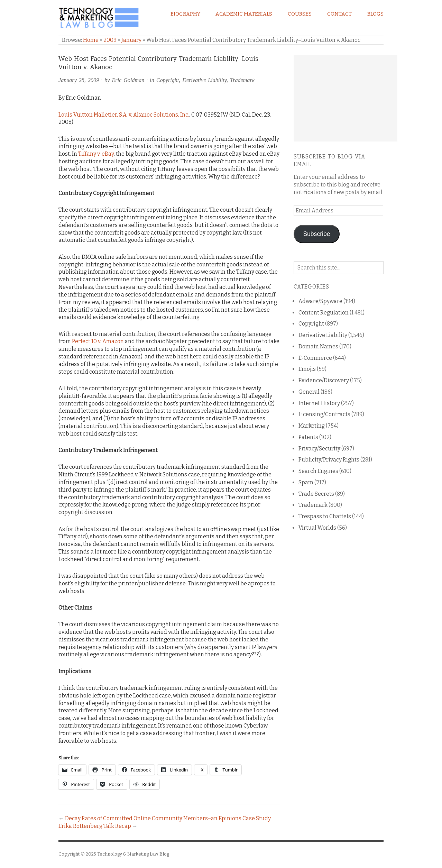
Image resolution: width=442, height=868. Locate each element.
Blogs (375, 14)
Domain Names (318, 346)
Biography (185, 14)
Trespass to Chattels (325, 516)
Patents (308, 437)
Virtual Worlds (317, 528)
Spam (306, 482)
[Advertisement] (346, 98)
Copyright (168, 80)
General (309, 392)
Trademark (242, 80)
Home (91, 40)
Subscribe (316, 234)
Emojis (307, 369)
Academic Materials (244, 14)
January (131, 40)
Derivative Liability (204, 80)
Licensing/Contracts (324, 414)
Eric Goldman (128, 80)
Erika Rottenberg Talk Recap (95, 826)
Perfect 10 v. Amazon (98, 341)
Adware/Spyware (320, 301)
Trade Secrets (316, 494)
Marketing (312, 426)
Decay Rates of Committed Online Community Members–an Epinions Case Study (168, 818)
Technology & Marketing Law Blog (133, 854)
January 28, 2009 (79, 80)
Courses (300, 14)
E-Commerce (315, 358)
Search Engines (318, 471)
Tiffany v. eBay (96, 154)
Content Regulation (324, 313)
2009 (110, 40)
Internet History (319, 403)
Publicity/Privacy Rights (329, 460)
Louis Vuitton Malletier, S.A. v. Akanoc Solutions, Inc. (124, 115)
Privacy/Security (319, 449)
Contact (339, 14)
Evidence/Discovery (324, 380)
